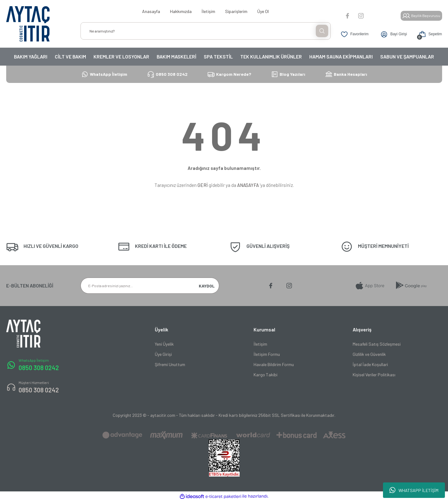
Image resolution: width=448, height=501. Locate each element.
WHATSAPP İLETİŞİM (414, 490)
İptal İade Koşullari (370, 364)
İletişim (260, 344)
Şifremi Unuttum (170, 364)
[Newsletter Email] (150, 286)
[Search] (206, 31)
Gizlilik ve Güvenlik (369, 354)
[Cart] (429, 34)
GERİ (203, 185)
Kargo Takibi (265, 375)
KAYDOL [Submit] (207, 286)
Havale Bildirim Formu (274, 364)
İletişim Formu (267, 354)
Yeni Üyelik (164, 344)
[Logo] (28, 24)
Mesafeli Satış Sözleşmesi (377, 344)
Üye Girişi (163, 354)
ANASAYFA (248, 185)
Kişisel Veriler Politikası (374, 375)
